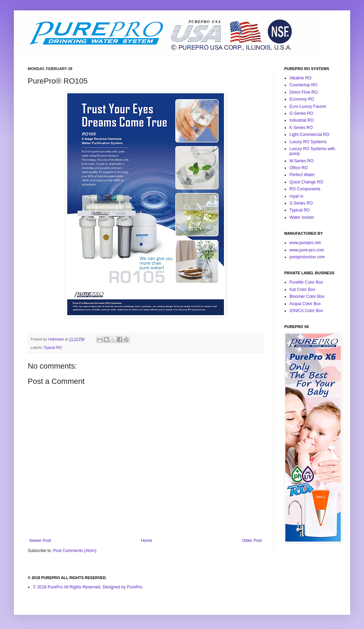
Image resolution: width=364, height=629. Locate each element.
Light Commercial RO (309, 135)
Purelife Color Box (306, 282)
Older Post (252, 541)
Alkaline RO (300, 78)
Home (147, 541)
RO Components (305, 189)
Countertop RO (304, 85)
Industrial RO (302, 120)
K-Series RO (301, 128)
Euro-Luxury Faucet (308, 106)
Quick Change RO (306, 182)
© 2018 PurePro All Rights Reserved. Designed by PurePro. (88, 587)
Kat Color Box (302, 290)
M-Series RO (301, 161)
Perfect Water (302, 175)
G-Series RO (301, 113)
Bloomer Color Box (307, 296)
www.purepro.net (305, 243)
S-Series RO (301, 203)
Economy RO (302, 99)
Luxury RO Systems (308, 142)
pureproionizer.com (307, 257)
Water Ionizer (302, 217)
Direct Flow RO (304, 92)
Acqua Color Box (305, 304)
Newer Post (40, 541)
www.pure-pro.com (307, 250)
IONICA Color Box (306, 311)
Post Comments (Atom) (75, 551)
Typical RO (53, 347)
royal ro (296, 196)
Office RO (298, 168)
